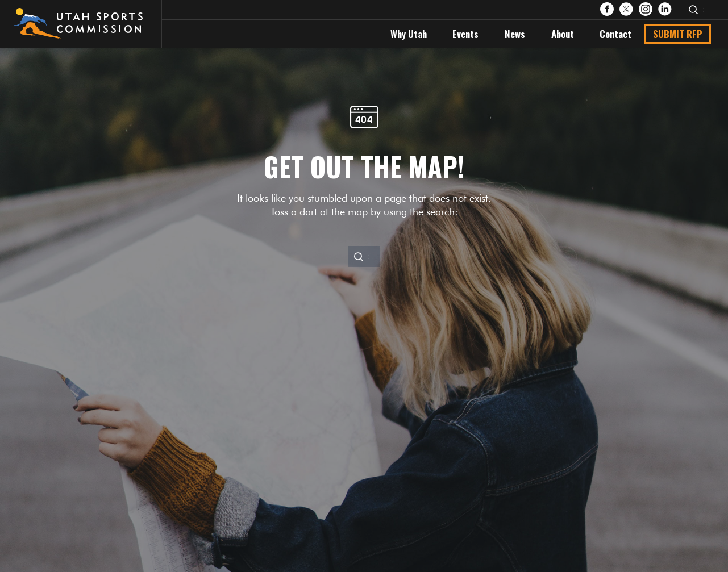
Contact (615, 34)
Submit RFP (678, 34)
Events (465, 34)
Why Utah (409, 34)
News (515, 34)
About (563, 34)
